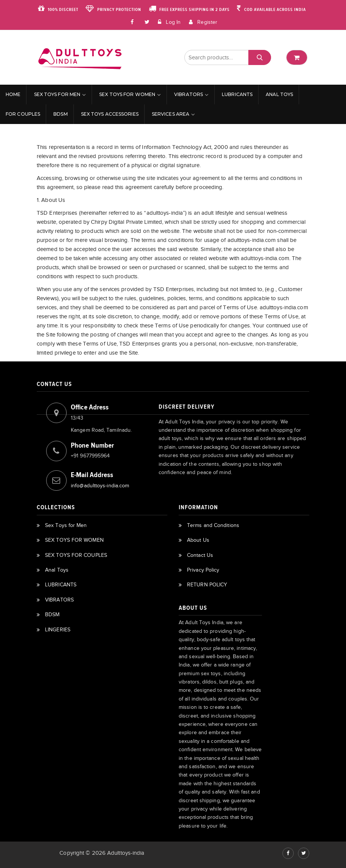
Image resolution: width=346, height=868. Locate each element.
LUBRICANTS (237, 94)
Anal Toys (279, 94)
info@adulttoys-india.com (100, 486)
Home (13, 94)
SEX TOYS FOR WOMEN (127, 94)
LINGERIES (58, 630)
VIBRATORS (189, 94)
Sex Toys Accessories (110, 114)
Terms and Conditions (213, 525)
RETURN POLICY (207, 585)
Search (259, 58)
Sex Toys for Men (57, 94)
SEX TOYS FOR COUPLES (76, 555)
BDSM (60, 114)
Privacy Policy (203, 570)
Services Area (171, 114)
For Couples (23, 114)
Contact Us (200, 555)
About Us (198, 540)
